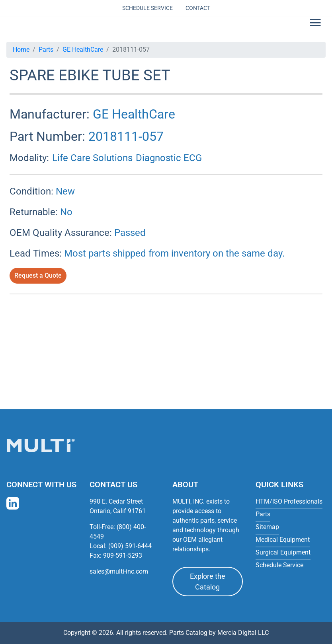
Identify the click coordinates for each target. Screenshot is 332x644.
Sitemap (267, 527)
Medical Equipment (283, 540)
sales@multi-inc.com (119, 571)
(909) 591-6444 (130, 546)
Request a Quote (38, 275)
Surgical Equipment (283, 552)
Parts (46, 50)
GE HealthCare (83, 50)
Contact (198, 8)
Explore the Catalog (208, 582)
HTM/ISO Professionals (289, 501)
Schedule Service (147, 8)
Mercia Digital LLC (243, 633)
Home (21, 50)
